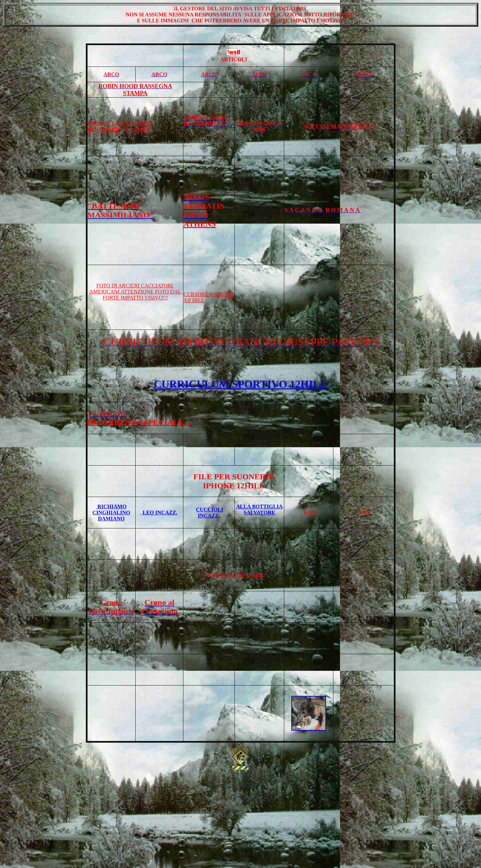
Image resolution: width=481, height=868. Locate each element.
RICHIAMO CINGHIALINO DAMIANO (111, 513)
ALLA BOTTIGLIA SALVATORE (259, 510)
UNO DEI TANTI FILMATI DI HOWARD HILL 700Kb (120, 127)
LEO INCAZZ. (159, 513)
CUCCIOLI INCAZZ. (210, 513)
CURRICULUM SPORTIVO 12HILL (240, 384)
